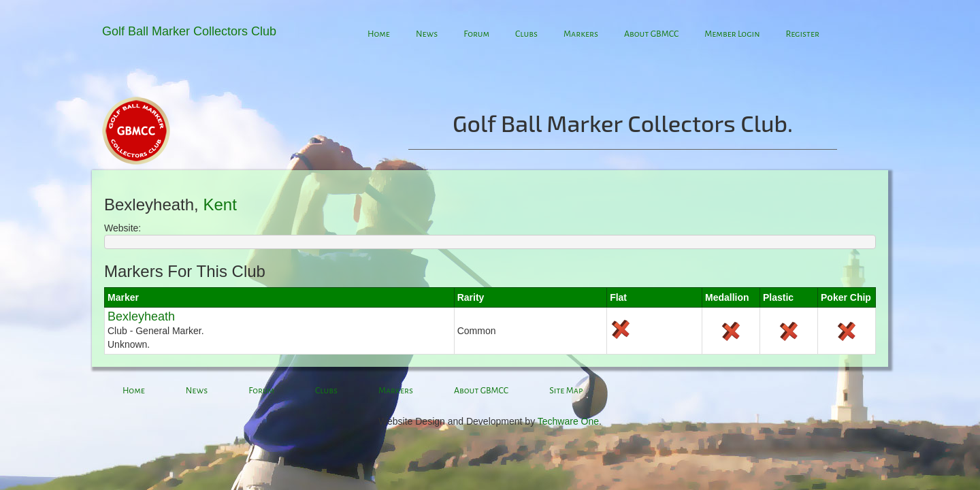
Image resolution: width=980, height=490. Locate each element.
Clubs (526, 34)
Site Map (566, 391)
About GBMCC (651, 34)
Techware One (568, 421)
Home (379, 34)
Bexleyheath (141, 316)
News (427, 34)
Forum (476, 34)
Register (802, 34)
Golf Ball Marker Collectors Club (189, 31)
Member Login (732, 34)
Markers (581, 34)
